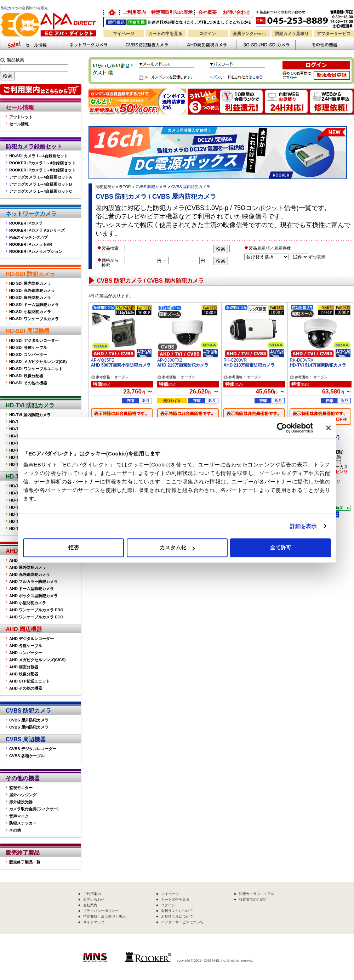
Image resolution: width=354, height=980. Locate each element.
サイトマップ (94, 922)
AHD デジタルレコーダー (32, 639)
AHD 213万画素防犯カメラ (183, 365)
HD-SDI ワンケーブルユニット (36, 369)
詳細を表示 (303, 526)
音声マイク (19, 816)
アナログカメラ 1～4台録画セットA (41, 177)
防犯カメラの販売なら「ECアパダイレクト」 (50, 12)
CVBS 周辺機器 (26, 739)
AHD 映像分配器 (24, 674)
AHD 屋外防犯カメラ (28, 567)
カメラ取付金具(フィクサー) (34, 809)
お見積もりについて (177, 916)
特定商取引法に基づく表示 (104, 916)
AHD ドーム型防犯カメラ (32, 589)
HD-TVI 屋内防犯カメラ (30, 415)
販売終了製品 (23, 853)
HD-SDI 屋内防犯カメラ (30, 283)
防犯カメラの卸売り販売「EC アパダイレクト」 (112, 12)
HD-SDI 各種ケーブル (28, 347)
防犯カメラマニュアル (257, 894)
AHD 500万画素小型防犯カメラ (121, 365)
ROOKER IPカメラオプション (36, 251)
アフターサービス (334, 34)
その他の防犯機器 (325, 45)
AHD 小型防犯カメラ (28, 603)
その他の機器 (23, 778)
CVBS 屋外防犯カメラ (29, 720)
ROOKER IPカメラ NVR (31, 244)
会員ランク (250, 34)
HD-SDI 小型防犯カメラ (30, 312)
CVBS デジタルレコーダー (33, 749)
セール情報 (20, 107)
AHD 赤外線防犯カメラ (30, 574)
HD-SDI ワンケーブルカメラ (34, 319)
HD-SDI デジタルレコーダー (34, 340)
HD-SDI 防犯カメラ (30, 274)
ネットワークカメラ (88, 45)
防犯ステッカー (23, 823)
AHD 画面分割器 (24, 667)
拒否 (74, 547)
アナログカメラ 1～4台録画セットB (41, 184)
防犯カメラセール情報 (29, 45)
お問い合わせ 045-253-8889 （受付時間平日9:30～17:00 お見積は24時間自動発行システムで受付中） (305, 18)
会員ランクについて (177, 911)
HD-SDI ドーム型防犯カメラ (34, 305)
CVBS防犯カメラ (147, 45)
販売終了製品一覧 (25, 862)
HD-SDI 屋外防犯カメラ (30, 298)
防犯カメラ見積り (292, 34)
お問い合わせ (236, 12)
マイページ (124, 34)
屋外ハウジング (23, 795)
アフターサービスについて (182, 922)
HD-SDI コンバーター (28, 355)
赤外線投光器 (21, 802)
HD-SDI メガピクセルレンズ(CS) (38, 362)
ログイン (207, 34)
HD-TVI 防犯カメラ (30, 405)
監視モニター (21, 788)
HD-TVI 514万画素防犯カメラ (318, 365)
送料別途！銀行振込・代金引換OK (178, 22)
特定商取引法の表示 (172, 12)
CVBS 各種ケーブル (27, 756)
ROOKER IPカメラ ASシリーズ (37, 230)
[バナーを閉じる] (329, 428)
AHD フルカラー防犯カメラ (33, 582)
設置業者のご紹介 (253, 899)
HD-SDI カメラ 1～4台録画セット (39, 156)
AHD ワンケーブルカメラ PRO (36, 610)
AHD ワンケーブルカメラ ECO (36, 617)
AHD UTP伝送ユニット (30, 681)
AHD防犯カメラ (207, 45)
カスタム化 (177, 547)
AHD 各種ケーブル (26, 646)
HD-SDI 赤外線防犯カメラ (32, 290)
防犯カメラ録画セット (34, 146)
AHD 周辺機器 (24, 629)
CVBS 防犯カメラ (28, 711)
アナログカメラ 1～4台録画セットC (41, 191)
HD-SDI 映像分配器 (26, 376)
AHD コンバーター (26, 653)
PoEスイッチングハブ (28, 237)
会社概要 (207, 12)
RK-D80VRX (301, 360)
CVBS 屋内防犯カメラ (29, 727)
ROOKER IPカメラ (26, 223)
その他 (15, 830)
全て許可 (281, 547)
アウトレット (21, 117)
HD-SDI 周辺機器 (28, 331)
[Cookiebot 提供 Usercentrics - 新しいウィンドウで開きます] (282, 428)
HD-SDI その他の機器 (28, 383)
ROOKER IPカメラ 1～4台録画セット (42, 163)
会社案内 (90, 905)
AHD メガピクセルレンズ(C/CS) (38, 660)
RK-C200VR (235, 360)
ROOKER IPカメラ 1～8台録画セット (42, 170)
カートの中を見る (165, 34)
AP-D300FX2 (170, 360)
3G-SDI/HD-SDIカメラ (266, 45)
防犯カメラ (10, 8)
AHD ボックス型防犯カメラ (33, 596)
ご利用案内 (134, 12)
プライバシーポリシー (101, 911)
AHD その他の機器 (26, 688)
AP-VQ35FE (103, 360)
